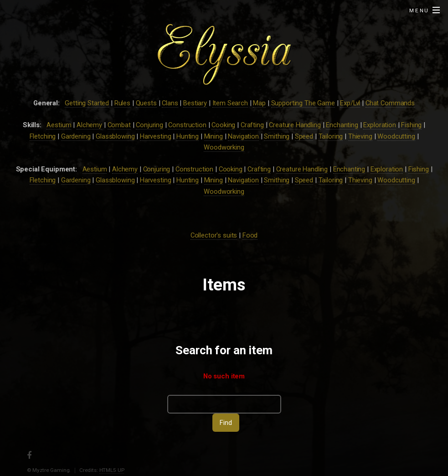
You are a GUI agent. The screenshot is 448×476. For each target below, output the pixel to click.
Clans (170, 103)
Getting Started (87, 103)
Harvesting (156, 136)
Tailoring (331, 136)
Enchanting (342, 125)
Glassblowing (115, 136)
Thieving (360, 136)
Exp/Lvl (350, 103)
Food (250, 235)
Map (259, 103)
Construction (187, 125)
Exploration (379, 125)
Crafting (252, 125)
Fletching (43, 136)
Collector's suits (214, 235)
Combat (119, 125)
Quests (146, 103)
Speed (304, 136)
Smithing (277, 136)
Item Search (230, 103)
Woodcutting (396, 136)
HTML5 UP (112, 470)
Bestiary (195, 103)
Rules (122, 103)
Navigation (243, 136)
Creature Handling (295, 125)
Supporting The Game (303, 103)
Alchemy (89, 125)
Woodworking (224, 147)
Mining (214, 136)
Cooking (223, 125)
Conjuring (149, 125)
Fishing (411, 125)
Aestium (59, 125)
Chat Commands (390, 103)
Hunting (188, 136)
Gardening (76, 136)
